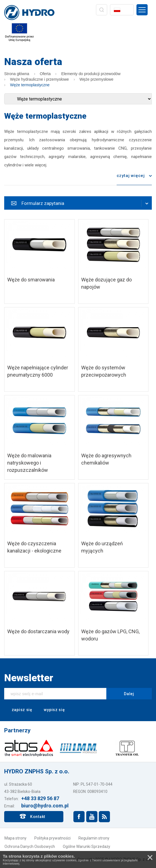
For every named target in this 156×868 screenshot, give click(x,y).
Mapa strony (15, 838)
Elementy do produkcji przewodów (91, 74)
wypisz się (51, 710)
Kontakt (38, 817)
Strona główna (17, 74)
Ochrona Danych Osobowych (30, 847)
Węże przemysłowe (96, 79)
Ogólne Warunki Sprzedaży (87, 847)
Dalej (129, 694)
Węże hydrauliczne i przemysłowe (39, 79)
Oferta (45, 74)
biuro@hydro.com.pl (45, 806)
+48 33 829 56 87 (40, 798)
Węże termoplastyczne (30, 85)
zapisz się (18, 710)
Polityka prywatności (52, 838)
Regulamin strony (94, 838)
